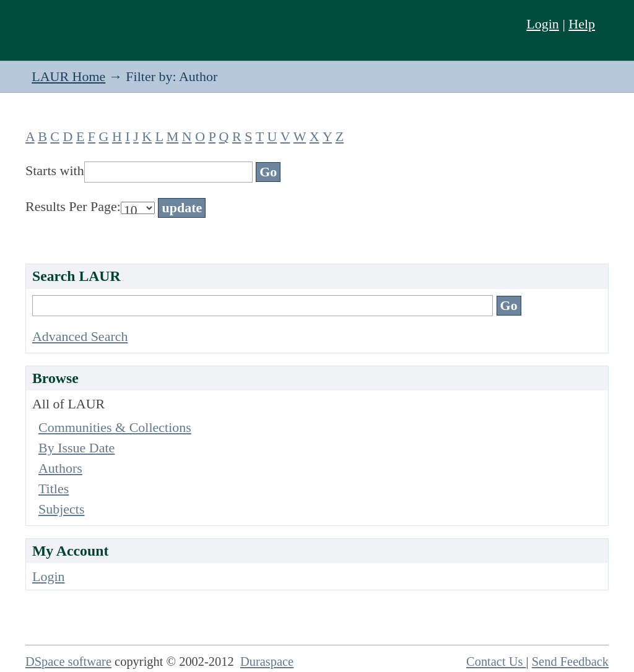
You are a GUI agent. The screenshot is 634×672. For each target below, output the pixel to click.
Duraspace (267, 661)
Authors (60, 468)
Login (543, 24)
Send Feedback (570, 661)
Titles (54, 489)
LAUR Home (68, 76)
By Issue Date (76, 448)
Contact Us (496, 661)
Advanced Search (80, 336)
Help (582, 24)
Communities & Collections (115, 427)
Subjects (62, 509)
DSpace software (68, 661)
